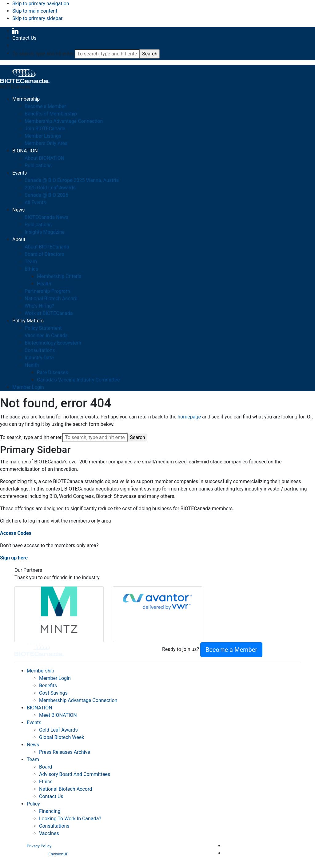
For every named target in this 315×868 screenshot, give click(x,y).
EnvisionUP (59, 854)
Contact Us (24, 38)
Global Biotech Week (62, 737)
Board (46, 767)
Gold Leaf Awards (58, 730)
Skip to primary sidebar (38, 18)
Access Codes (16, 533)
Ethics (46, 782)
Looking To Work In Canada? (70, 819)
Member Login (55, 678)
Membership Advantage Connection (78, 700)
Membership (40, 671)
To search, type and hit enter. (44, 54)
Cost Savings (53, 693)
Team (33, 759)
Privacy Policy (39, 846)
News (33, 745)
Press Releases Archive (65, 752)
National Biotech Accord (66, 789)
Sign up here (14, 558)
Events (34, 723)
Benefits (48, 686)
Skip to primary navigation (41, 4)
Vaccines (49, 833)
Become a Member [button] (231, 650)
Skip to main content (35, 11)
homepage (189, 417)
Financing (50, 811)
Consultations (54, 826)
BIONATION (40, 708)
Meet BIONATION (58, 715)
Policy (33, 804)
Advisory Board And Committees (75, 774)
